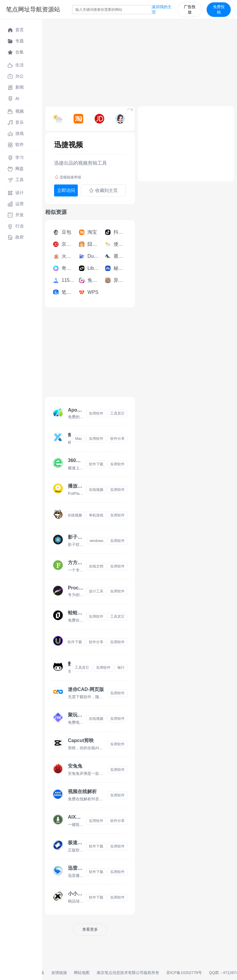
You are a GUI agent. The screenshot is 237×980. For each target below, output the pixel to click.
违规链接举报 (68, 177)
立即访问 (66, 190)
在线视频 (96, 490)
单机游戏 (96, 515)
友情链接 (59, 973)
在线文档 (96, 566)
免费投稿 (219, 9)
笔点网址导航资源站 (33, 9)
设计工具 (96, 591)
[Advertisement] (140, 61)
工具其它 (117, 413)
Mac (79, 439)
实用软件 (96, 413)
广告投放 (190, 9)
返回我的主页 (162, 9)
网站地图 (82, 973)
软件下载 (96, 464)
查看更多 (90, 929)
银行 (121, 668)
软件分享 (117, 439)
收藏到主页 (103, 190)
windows (96, 541)
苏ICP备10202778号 (184, 973)
